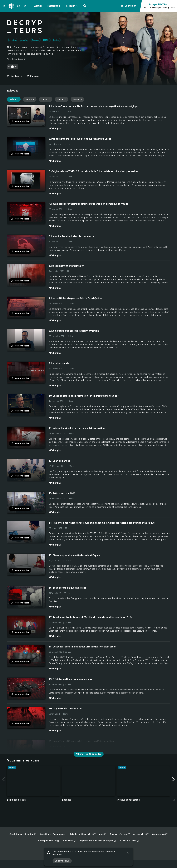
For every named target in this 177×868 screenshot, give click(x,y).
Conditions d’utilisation (23, 834)
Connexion (127, 5)
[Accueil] (15, 6)
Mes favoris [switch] (15, 76)
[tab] (13, 91)
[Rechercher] (85, 6)
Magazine (35, 40)
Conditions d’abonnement (53, 834)
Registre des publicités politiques (98, 841)
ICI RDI (46, 40)
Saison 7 (77, 99)
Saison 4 (30, 99)
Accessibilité (141, 834)
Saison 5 (46, 99)
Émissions (13, 40)
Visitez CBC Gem (129, 841)
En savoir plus (62, 861)
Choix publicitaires (49, 841)
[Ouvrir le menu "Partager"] (33, 76)
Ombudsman (160, 834)
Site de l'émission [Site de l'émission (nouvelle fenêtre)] (17, 59)
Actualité (24, 40)
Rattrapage (53, 6)
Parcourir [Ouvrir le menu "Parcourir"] (72, 6)
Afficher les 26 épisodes (89, 754)
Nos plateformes (120, 834)
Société (56, 40)
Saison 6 (62, 99)
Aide (103, 834)
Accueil (38, 6)
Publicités (70, 841)
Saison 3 (14, 99)
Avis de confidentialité (83, 834)
